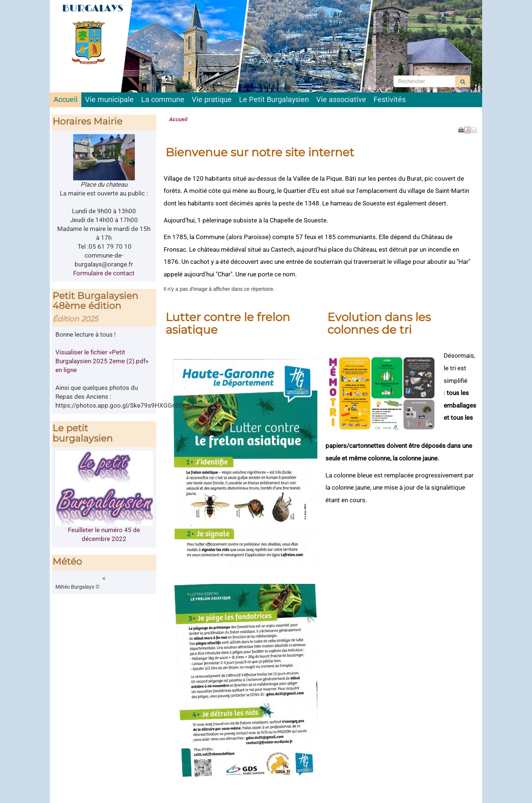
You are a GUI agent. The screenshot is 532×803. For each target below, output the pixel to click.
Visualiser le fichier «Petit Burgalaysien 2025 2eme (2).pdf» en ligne (102, 361)
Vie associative (341, 100)
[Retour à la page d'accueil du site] (91, 42)
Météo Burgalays (75, 587)
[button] (474, 130)
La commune (163, 100)
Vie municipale (109, 100)
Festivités (390, 100)
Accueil (66, 100)
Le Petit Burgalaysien (274, 100)
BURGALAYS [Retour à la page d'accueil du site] (93, 8)
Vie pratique (212, 100)
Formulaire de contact (104, 273)
